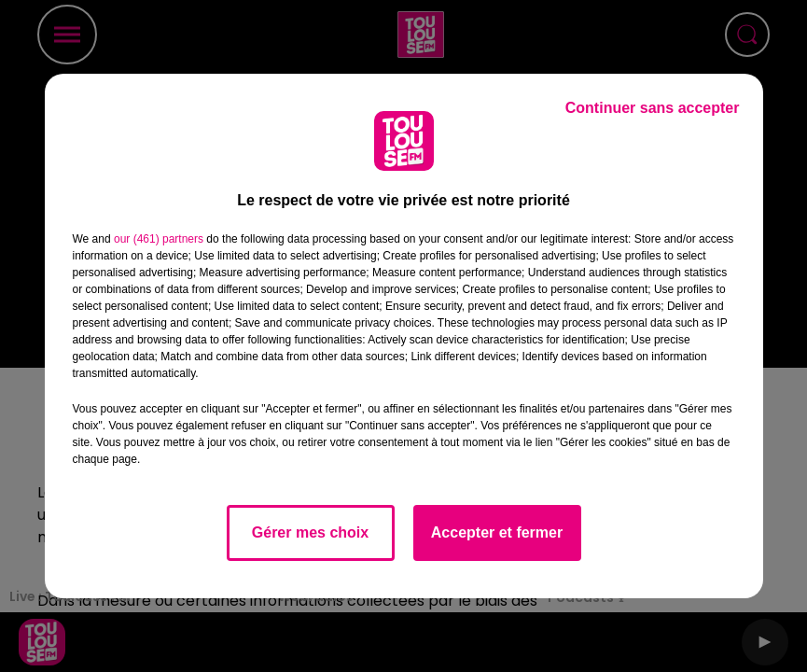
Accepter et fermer (497, 532)
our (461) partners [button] (159, 239)
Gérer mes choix (310, 532)
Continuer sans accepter (653, 108)
